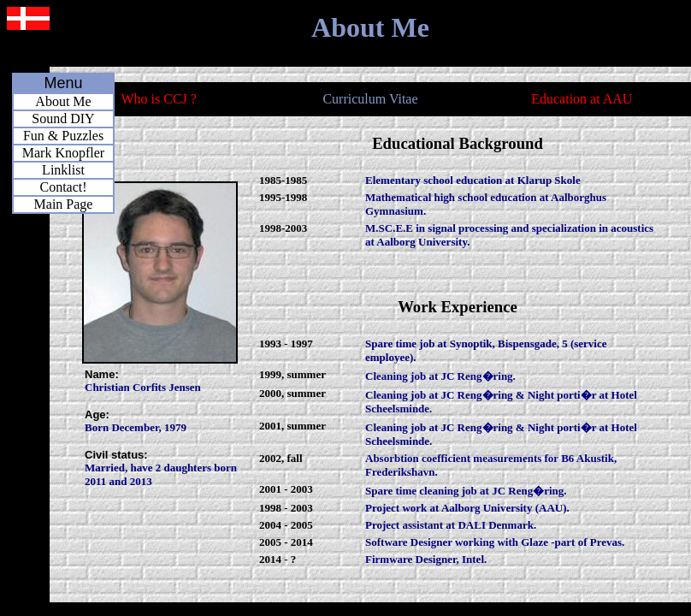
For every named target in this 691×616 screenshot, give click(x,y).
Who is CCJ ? (158, 99)
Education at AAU (582, 99)
